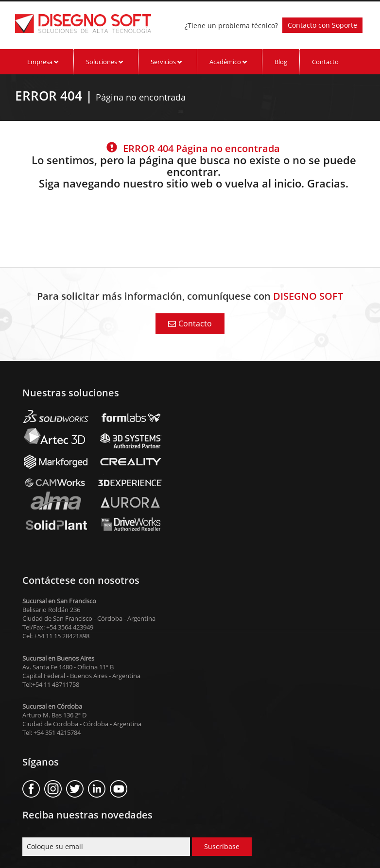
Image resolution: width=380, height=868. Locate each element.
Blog (281, 62)
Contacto (325, 62)
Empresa (43, 62)
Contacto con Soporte (322, 25)
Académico (228, 62)
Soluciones (105, 62)
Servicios (166, 62)
